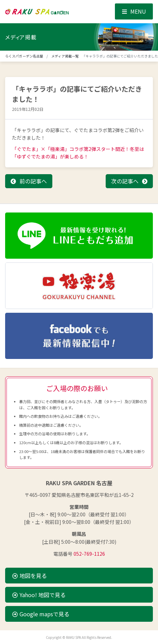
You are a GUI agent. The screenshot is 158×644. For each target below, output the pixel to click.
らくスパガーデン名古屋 (24, 56)
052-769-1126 (89, 554)
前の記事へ (33, 181)
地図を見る (30, 576)
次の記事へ (125, 181)
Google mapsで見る (41, 614)
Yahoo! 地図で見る (39, 595)
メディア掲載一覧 (65, 56)
